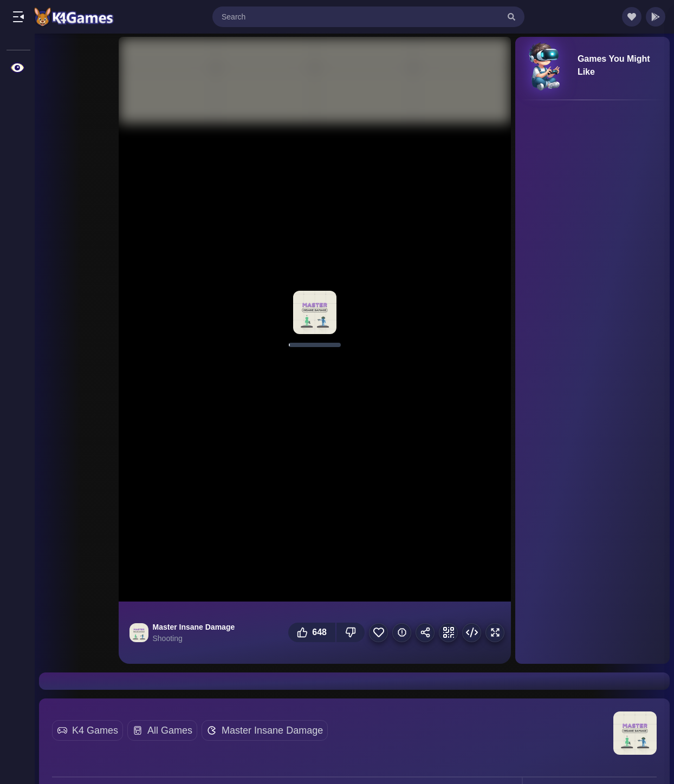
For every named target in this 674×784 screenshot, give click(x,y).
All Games (170, 730)
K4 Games (95, 730)
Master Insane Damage (272, 730)
